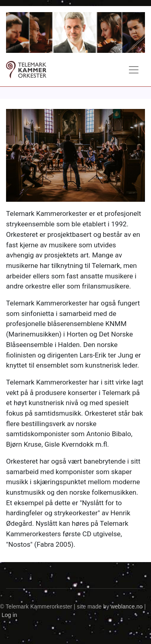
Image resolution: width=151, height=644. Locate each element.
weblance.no (127, 607)
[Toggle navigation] (134, 70)
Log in (9, 615)
